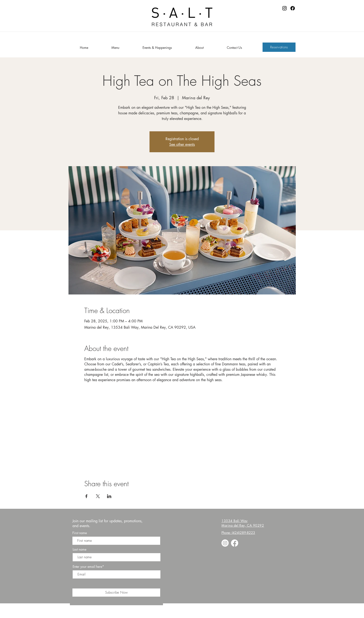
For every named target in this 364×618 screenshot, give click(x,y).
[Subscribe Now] (116, 593)
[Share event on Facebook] (86, 496)
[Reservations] (279, 47)
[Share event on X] (98, 496)
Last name (80, 549)
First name (80, 533)
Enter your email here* (88, 567)
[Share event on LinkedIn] (109, 496)
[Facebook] (293, 8)
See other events (182, 144)
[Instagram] (284, 8)
